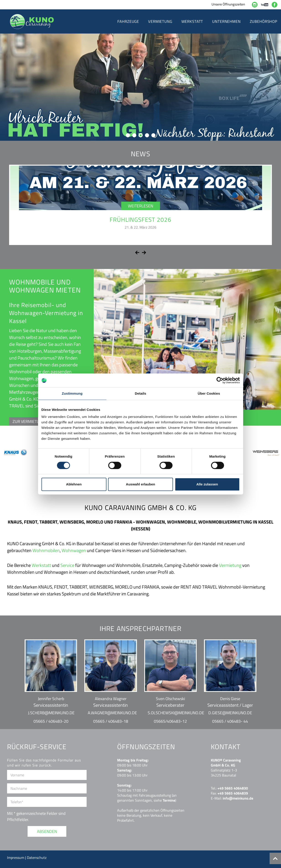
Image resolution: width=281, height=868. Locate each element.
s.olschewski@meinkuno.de (176, 713)
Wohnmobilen (46, 550)
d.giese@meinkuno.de (230, 713)
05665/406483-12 (170, 721)
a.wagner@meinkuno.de (112, 713)
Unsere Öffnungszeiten (228, 4)
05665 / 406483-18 (111, 721)
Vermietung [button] (160, 21)
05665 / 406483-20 (51, 721)
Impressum (16, 858)
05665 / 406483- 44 (230, 721)
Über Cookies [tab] (209, 393)
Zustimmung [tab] (72, 393)
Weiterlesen (140, 206)
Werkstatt (41, 565)
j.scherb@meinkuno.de (51, 713)
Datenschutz (37, 858)
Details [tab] (141, 393)
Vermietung (230, 565)
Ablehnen (74, 484)
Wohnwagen (74, 550)
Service (67, 565)
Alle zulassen (207, 484)
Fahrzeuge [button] (128, 21)
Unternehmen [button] (226, 21)
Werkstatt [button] (192, 21)
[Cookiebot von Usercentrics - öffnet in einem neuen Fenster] (220, 380)
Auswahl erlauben (140, 484)
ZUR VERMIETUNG (29, 421)
